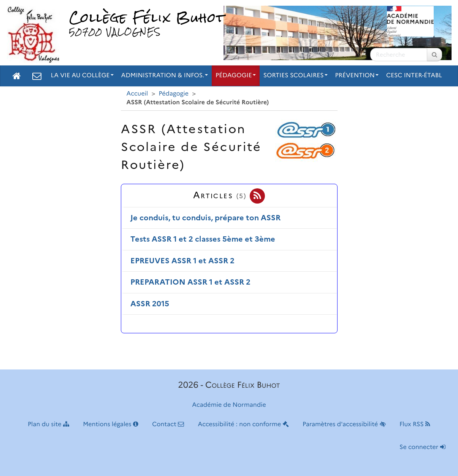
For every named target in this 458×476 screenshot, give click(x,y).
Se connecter (422, 447)
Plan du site (48, 424)
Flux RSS (415, 424)
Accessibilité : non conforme (243, 424)
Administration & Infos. (165, 76)
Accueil (137, 94)
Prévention (357, 76)
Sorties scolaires (296, 76)
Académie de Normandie (229, 405)
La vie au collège (82, 76)
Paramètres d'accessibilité (344, 424)
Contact (168, 424)
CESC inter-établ (414, 76)
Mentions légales (111, 424)
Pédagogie (236, 76)
